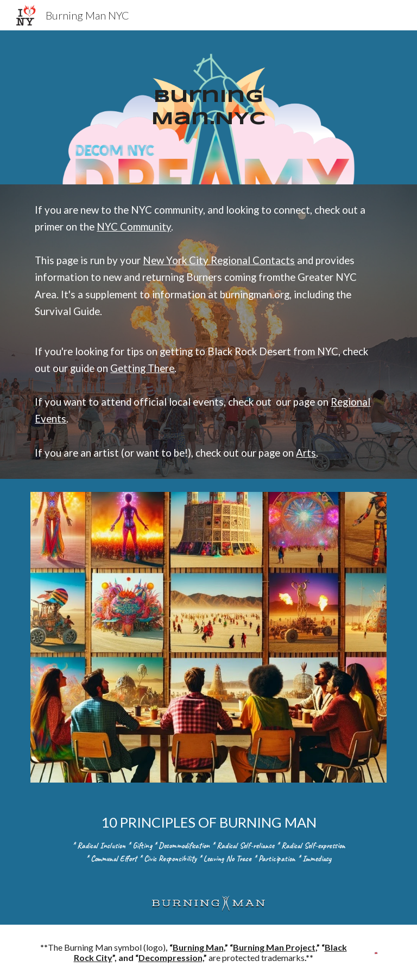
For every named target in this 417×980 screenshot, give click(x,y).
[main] (208, 107)
